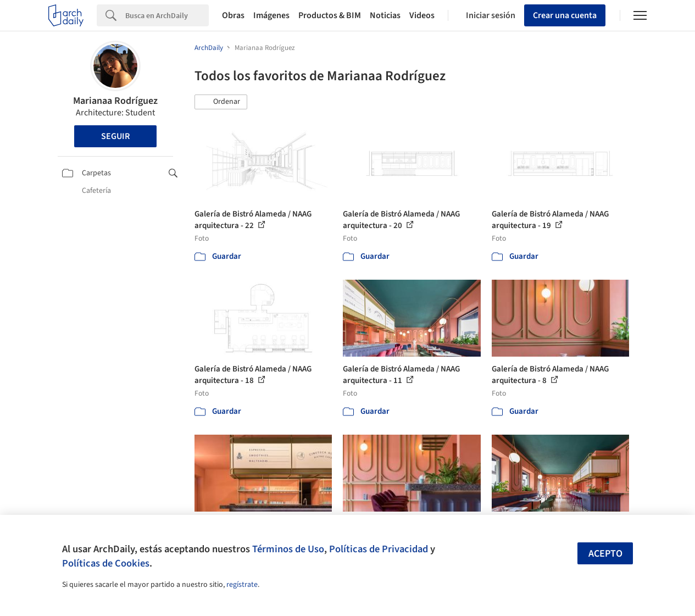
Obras (233, 15)
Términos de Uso (288, 549)
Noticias (385, 15)
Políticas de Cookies (106, 563)
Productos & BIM (330, 15)
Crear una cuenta (565, 15)
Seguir (115, 136)
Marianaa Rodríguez (115, 101)
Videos (422, 15)
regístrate (242, 585)
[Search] (167, 15)
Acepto (605, 554)
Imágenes (271, 15)
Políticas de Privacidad (379, 549)
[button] (221, 102)
